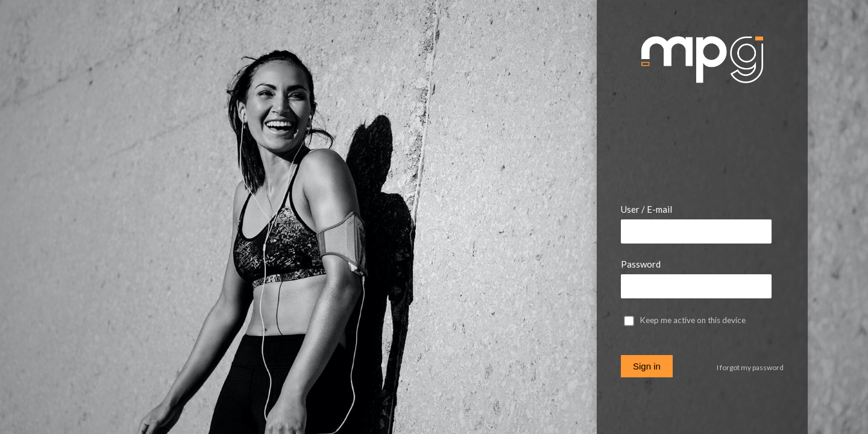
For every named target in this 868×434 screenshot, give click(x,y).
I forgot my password (750, 367)
